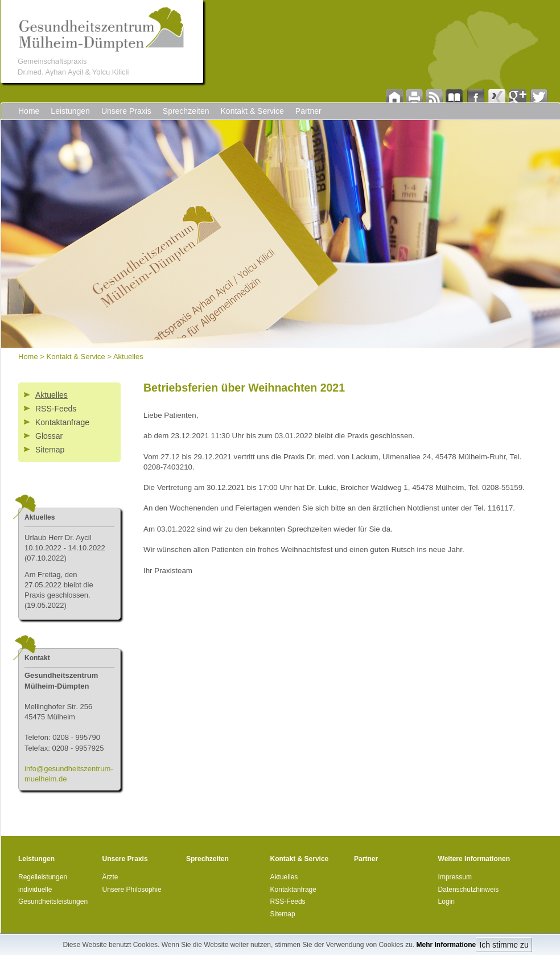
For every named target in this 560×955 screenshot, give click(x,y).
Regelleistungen (43, 877)
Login (446, 902)
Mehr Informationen (448, 945)
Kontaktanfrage (62, 422)
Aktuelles (128, 357)
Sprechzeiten (186, 111)
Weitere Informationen (474, 859)
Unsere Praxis (126, 111)
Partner (308, 111)
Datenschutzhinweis (469, 890)
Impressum (455, 877)
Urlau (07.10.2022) (65, 548)
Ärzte (110, 877)
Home (29, 111)
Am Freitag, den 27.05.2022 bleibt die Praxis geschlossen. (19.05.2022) (59, 590)
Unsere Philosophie (132, 890)
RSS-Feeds (56, 409)
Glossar (49, 436)
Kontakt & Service (252, 111)
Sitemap (50, 450)
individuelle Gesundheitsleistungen (53, 896)
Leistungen (70, 111)
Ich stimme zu (504, 945)
